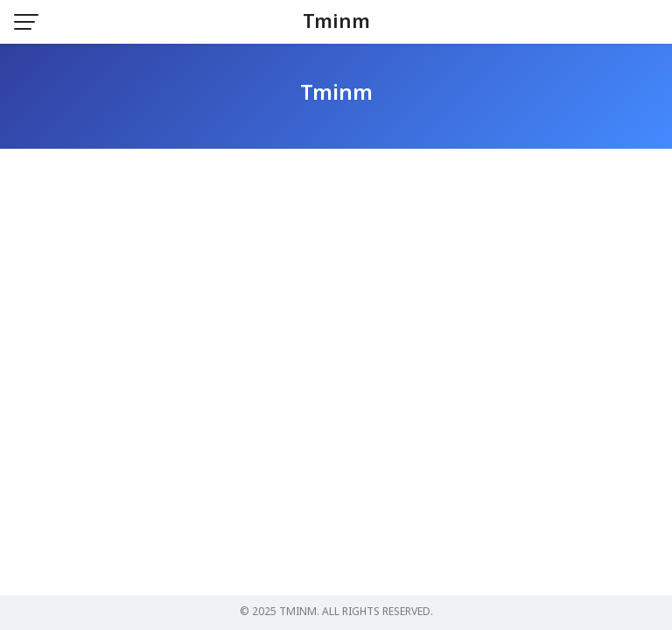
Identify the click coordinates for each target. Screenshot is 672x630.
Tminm (336, 22)
